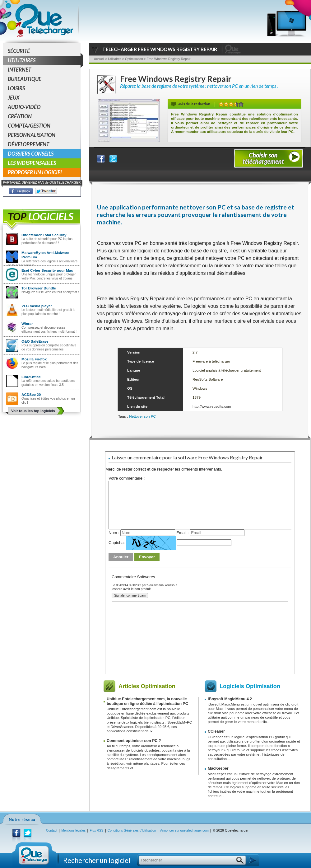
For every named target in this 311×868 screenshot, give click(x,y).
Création (20, 116)
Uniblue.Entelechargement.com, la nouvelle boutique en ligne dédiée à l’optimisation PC (147, 701)
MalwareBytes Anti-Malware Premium (45, 255)
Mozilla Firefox (34, 359)
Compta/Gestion (29, 126)
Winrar (27, 324)
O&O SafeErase (35, 341)
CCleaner (216, 731)
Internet (19, 70)
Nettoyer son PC (142, 416)
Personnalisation (32, 135)
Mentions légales (73, 830)
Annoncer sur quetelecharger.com (184, 830)
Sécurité (19, 51)
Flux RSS (97, 830)
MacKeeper (218, 768)
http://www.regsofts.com (212, 406)
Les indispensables (32, 163)
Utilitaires (44, 60)
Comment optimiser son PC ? (134, 741)
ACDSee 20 (31, 394)
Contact (52, 830)
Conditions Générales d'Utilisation (132, 830)
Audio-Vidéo (24, 107)
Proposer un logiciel (35, 172)
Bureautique (25, 79)
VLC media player (37, 306)
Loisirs (16, 88)
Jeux (14, 98)
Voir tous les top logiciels (33, 411)
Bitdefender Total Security (44, 235)
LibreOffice (31, 377)
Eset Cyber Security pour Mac (47, 270)
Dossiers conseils (31, 154)
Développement (28, 144)
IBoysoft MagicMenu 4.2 (230, 699)
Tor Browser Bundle (39, 288)
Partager (105, 157)
